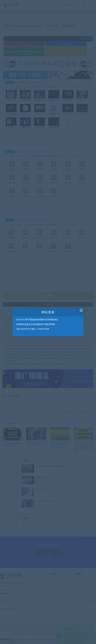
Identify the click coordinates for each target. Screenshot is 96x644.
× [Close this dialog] (81, 310)
